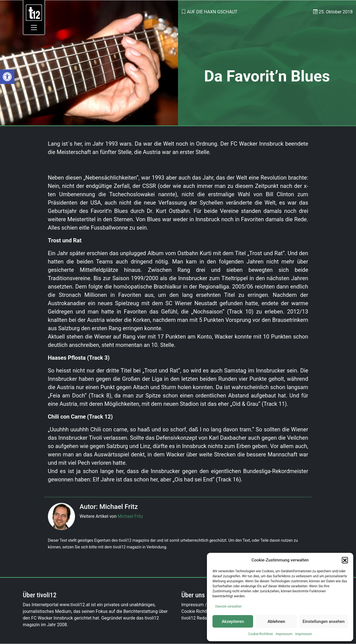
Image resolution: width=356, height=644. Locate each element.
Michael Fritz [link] (130, 516)
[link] (7, 77)
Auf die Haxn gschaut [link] (212, 12)
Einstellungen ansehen (324, 621)
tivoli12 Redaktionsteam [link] (205, 618)
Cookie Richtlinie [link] (198, 611)
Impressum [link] (284, 634)
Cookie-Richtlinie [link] (260, 634)
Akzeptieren (233, 621)
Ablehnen (276, 621)
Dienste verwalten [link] (228, 606)
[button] (345, 560)
